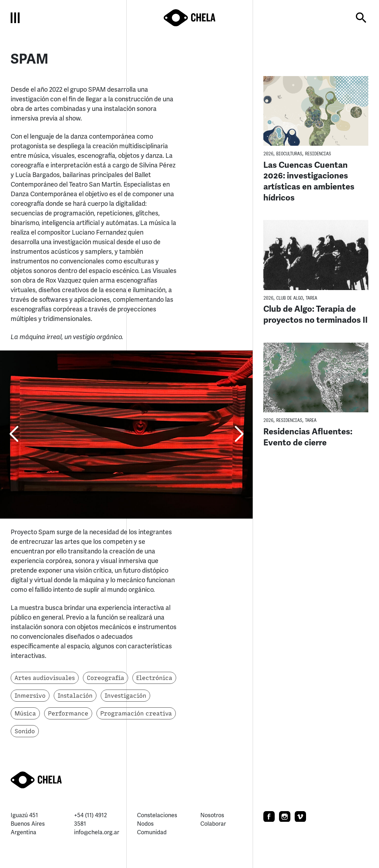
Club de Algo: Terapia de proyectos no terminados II (315, 314)
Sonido (25, 731)
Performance (68, 713)
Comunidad (152, 832)
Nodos (145, 824)
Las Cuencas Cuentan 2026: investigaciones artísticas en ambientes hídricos (309, 181)
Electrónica (154, 678)
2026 (268, 154)
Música (25, 713)
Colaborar (213, 824)
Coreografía (106, 678)
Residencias (318, 154)
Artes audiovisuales (45, 678)
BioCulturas (289, 154)
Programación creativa (136, 713)
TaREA (311, 298)
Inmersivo (30, 696)
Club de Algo (289, 298)
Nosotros (212, 815)
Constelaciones (157, 815)
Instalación (75, 696)
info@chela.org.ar (97, 832)
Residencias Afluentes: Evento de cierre (308, 437)
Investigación (125, 696)
